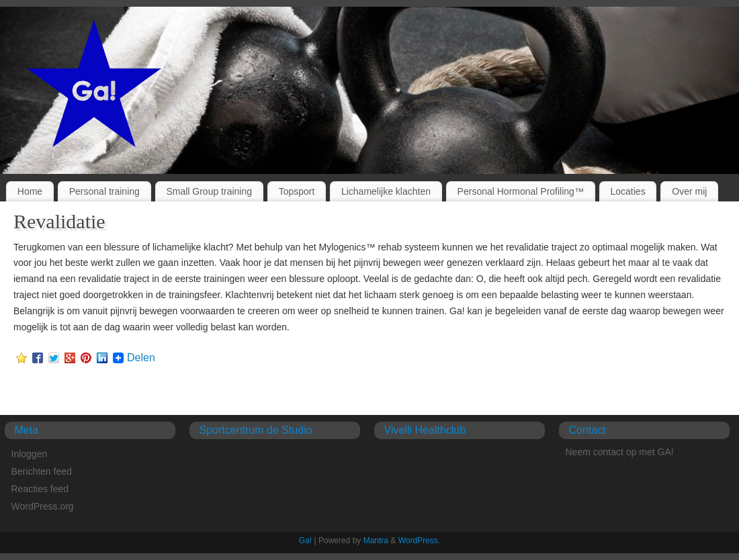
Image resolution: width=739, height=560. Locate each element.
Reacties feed (40, 489)
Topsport (297, 191)
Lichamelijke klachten (386, 191)
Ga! (305, 541)
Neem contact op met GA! (620, 452)
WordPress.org (43, 506)
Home (30, 191)
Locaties (628, 191)
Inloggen (30, 454)
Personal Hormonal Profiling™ (521, 191)
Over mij (689, 191)
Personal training (104, 191)
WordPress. (419, 541)
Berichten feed (42, 471)
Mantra (376, 541)
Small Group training (209, 191)
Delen (141, 358)
